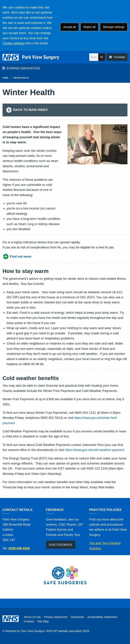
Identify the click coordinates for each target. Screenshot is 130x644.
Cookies (29, 621)
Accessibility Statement (102, 617)
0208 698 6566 (19, 548)
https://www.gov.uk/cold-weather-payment (94, 450)
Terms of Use (32, 617)
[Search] (94, 57)
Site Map (43, 621)
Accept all (70, 27)
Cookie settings (14, 43)
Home (5, 78)
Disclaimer (77, 617)
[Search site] (102, 57)
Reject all (89, 27)
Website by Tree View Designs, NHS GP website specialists (44, 631)
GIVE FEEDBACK (61, 545)
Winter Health (21, 78)
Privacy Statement (56, 617)
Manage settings (114, 27)
